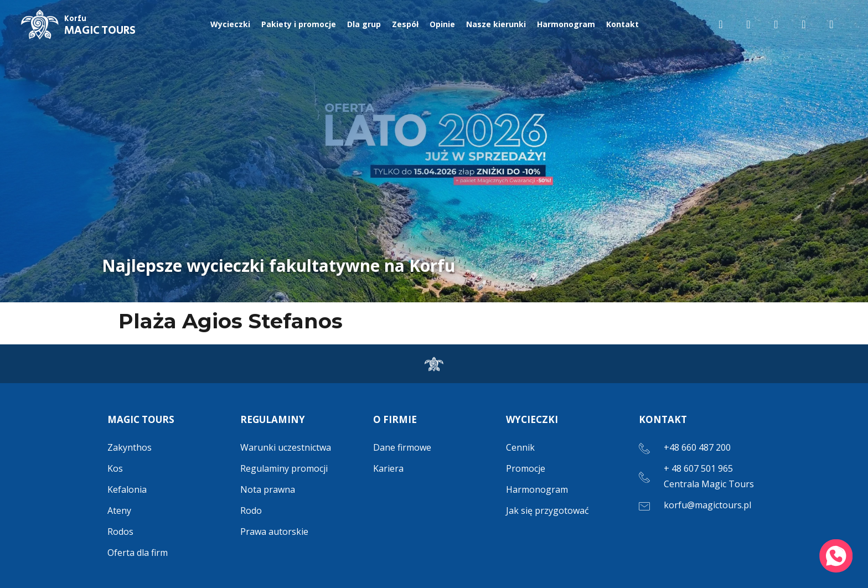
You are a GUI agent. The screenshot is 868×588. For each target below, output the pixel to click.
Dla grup (364, 24)
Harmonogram (566, 24)
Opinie (442, 24)
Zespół (405, 24)
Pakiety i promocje (299, 24)
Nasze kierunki (496, 24)
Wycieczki (230, 24)
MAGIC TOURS (100, 26)
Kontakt (622, 24)
